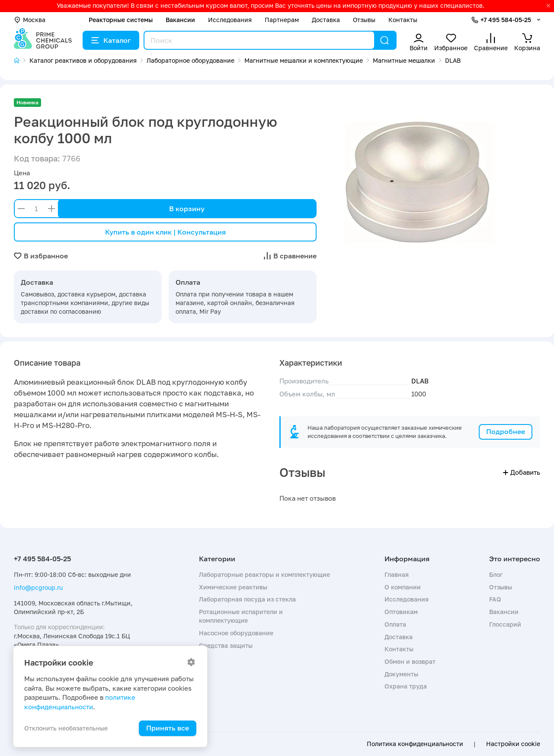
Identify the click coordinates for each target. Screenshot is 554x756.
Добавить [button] (522, 472)
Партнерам (282, 20)
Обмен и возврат (410, 661)
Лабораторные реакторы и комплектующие (264, 574)
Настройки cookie (513, 744)
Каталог (111, 40)
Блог (496, 574)
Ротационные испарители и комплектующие (241, 616)
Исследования (230, 20)
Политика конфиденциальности (415, 744)
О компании (403, 587)
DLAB (420, 381)
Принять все (168, 728)
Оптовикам (401, 612)
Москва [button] (30, 20)
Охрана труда (406, 686)
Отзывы (364, 20)
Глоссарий (505, 624)
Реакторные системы (121, 20)
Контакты (403, 20)
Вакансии (180, 20)
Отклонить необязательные (66, 728)
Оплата (395, 624)
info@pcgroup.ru (38, 587)
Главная (397, 574)
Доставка (326, 20)
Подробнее (506, 431)
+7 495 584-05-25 (506, 20)
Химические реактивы (233, 587)
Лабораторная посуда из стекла (247, 599)
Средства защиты (226, 645)
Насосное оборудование (236, 633)
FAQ (495, 599)
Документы (401, 674)
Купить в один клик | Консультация (165, 232)
